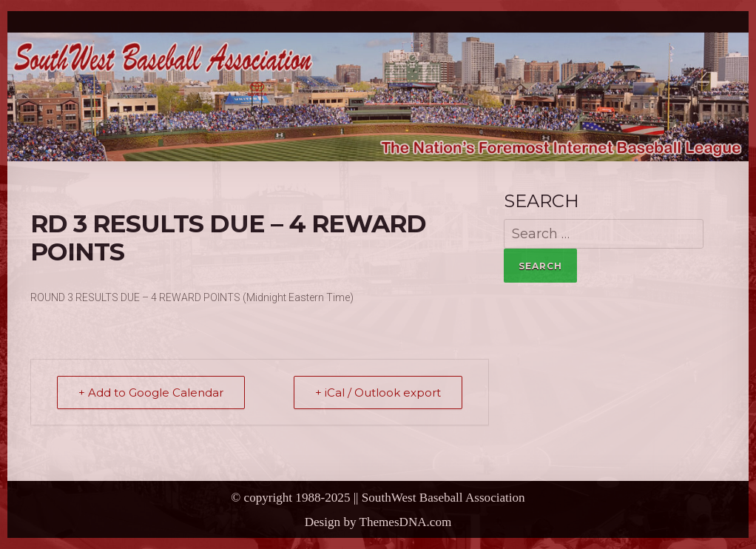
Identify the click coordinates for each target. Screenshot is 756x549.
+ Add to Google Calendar (151, 393)
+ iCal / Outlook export (378, 393)
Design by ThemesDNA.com (378, 522)
